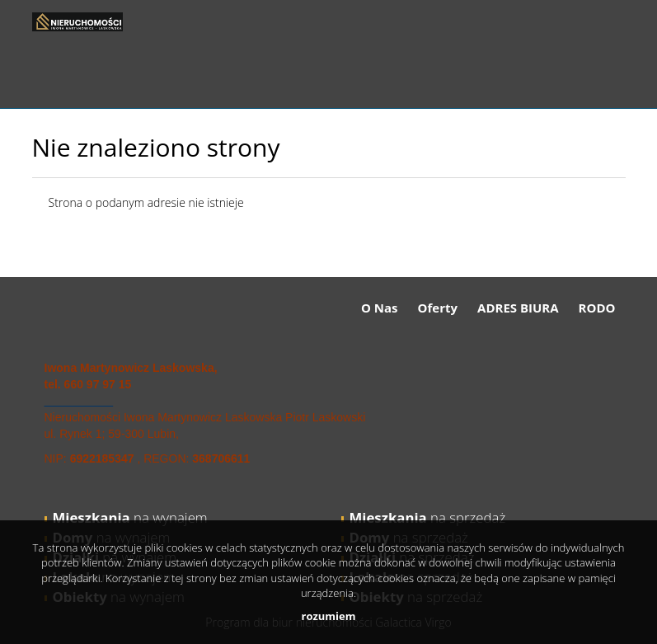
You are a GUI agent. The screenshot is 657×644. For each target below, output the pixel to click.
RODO (597, 308)
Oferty (438, 308)
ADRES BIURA (518, 308)
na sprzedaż (428, 517)
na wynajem (130, 517)
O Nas (380, 308)
